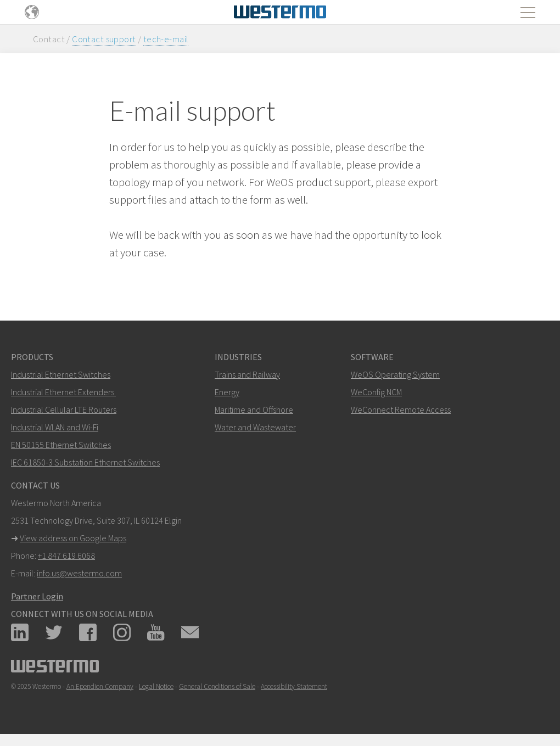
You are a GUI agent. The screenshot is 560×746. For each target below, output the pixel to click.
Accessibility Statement (294, 686)
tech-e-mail (166, 39)
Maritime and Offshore (254, 410)
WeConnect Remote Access (401, 410)
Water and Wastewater (255, 427)
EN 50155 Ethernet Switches (61, 445)
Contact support (104, 39)
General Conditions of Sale (217, 686)
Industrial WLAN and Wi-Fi (55, 427)
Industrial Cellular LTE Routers (64, 410)
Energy (227, 392)
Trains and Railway (247, 374)
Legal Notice (156, 686)
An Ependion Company (100, 686)
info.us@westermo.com (79, 573)
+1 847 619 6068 (66, 556)
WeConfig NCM (376, 392)
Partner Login (37, 596)
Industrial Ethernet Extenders (63, 392)
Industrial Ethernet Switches (61, 374)
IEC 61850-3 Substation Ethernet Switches (85, 462)
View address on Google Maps (73, 538)
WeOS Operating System (395, 374)
